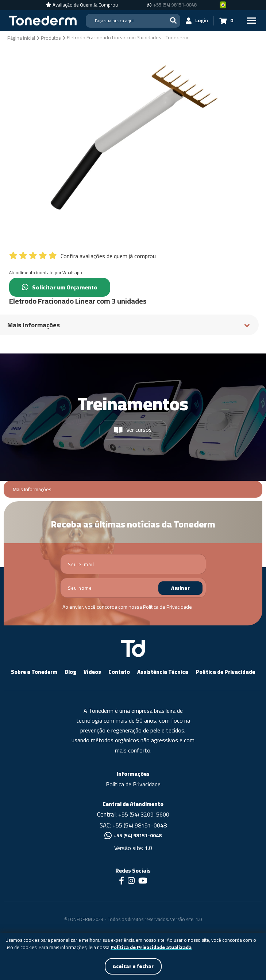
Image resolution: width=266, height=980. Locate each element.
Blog (70, 672)
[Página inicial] (21, 37)
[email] (133, 564)
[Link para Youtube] (143, 881)
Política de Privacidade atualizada (151, 948)
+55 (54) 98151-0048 (140, 825)
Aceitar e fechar (133, 966)
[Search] (133, 21)
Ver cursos (133, 430)
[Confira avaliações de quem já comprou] (133, 254)
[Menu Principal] (251, 21)
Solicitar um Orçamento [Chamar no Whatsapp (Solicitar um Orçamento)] (60, 287)
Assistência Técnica (163, 672)
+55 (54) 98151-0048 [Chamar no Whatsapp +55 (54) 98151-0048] (175, 5)
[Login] (197, 21)
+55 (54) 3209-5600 (144, 814)
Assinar (180, 588)
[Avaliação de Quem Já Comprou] (82, 5)
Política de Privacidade (167, 607)
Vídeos (92, 672)
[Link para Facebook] (122, 881)
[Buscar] (173, 21)
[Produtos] (51, 37)
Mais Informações (32, 489)
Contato (119, 672)
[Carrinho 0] (226, 21)
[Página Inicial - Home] (43, 20)
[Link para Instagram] (131, 881)
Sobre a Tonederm (34, 672)
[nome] (133, 588)
